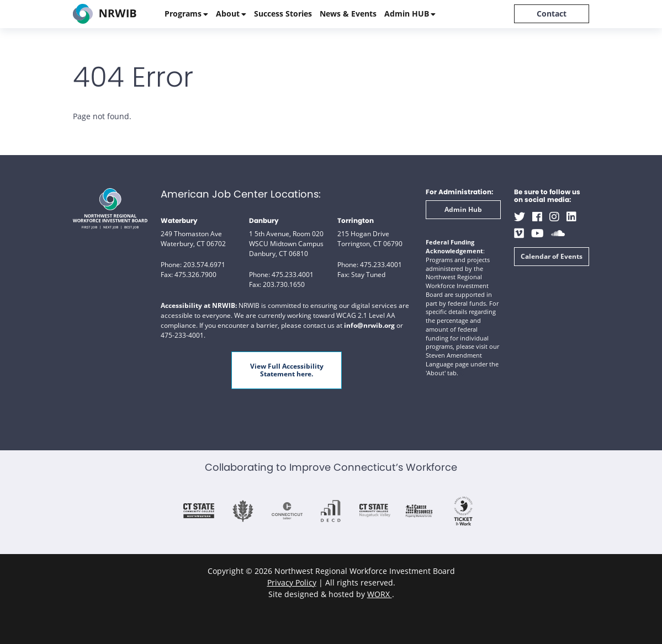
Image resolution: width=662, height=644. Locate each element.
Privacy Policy (292, 582)
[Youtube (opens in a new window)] (537, 233)
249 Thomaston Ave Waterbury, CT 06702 (193, 239)
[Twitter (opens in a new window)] (520, 217)
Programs (183, 14)
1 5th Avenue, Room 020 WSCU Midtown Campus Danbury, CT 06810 (286, 244)
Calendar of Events (552, 256)
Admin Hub (463, 209)
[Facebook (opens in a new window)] (537, 217)
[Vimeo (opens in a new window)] (519, 233)
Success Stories (283, 14)
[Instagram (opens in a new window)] (554, 217)
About (228, 14)
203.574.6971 (204, 265)
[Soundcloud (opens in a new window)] (558, 233)
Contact (552, 14)
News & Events (348, 14)
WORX (380, 594)
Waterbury (179, 221)
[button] (461, 374)
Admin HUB (407, 14)
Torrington (356, 221)
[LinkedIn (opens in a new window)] (571, 217)
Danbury (264, 221)
